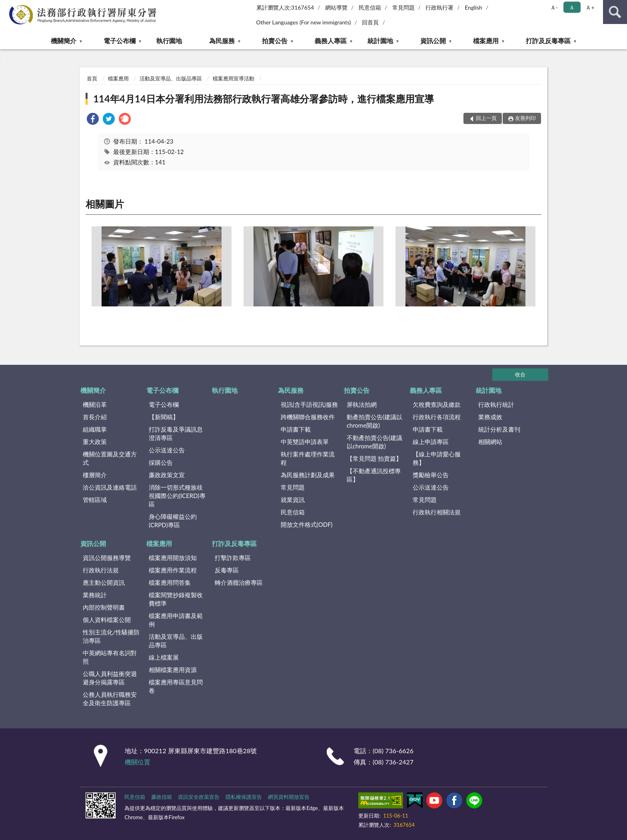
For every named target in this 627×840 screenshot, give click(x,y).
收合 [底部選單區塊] (520, 374)
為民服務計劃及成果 (308, 475)
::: (6, 6)
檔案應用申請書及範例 (176, 620)
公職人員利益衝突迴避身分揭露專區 (110, 678)
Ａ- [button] (554, 7)
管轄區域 (95, 500)
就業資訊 (293, 500)
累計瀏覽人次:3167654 (285, 7)
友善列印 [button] (525, 118)
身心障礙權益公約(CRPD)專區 (173, 521)
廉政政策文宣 (167, 475)
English (473, 7)
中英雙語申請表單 (305, 442)
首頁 (92, 78)
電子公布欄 (120, 41)
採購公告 (161, 462)
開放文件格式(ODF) (307, 524)
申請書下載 (296, 429)
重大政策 (95, 442)
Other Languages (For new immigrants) (304, 22)
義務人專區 (331, 41)
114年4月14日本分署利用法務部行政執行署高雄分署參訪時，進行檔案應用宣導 (264, 99)
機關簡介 (64, 41)
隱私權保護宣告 (244, 797)
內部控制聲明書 (104, 607)
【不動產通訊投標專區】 (374, 475)
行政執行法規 (101, 570)
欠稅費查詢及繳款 (437, 404)
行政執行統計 (496, 404)
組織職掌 (95, 429)
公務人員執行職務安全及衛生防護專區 (110, 699)
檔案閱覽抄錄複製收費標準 (176, 599)
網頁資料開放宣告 (289, 797)
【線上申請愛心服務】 (437, 458)
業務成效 (490, 417)
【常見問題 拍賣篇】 (374, 458)
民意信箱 (370, 7)
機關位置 (138, 762)
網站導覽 (336, 7)
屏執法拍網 (362, 404)
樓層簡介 (95, 475)
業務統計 (95, 595)
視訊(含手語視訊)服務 (309, 404)
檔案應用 (486, 41)
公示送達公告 (167, 450)
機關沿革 (95, 404)
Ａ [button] (572, 7)
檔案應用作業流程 (173, 570)
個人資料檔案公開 (107, 620)
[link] (93, 120)
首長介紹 (95, 417)
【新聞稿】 (164, 417)
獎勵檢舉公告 (431, 475)
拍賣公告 (275, 41)
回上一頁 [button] (486, 118)
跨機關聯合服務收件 (308, 417)
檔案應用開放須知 (173, 558)
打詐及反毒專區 (548, 41)
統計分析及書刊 (499, 429)
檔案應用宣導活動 (234, 78)
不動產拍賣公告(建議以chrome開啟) (374, 442)
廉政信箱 (162, 797)
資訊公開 (433, 41)
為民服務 (222, 41)
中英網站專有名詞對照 (110, 657)
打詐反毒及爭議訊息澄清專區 (176, 433)
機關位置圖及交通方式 (110, 458)
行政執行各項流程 (437, 417)
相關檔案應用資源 (173, 670)
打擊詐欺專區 (233, 558)
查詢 (615, 12)
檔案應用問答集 (170, 582)
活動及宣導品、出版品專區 (171, 78)
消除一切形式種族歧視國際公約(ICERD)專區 (177, 496)
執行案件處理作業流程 (308, 458)
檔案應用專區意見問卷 (176, 686)
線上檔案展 (164, 657)
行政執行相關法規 (437, 512)
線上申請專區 (431, 442)
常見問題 (403, 7)
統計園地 (380, 41)
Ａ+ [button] (590, 7)
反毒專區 (227, 570)
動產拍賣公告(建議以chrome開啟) (374, 421)
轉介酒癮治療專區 (239, 582)
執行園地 (169, 41)
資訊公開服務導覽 (107, 558)
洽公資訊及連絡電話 (110, 487)
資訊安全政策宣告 (199, 797)
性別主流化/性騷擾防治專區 (111, 636)
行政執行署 (439, 7)
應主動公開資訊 (104, 582)
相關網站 (490, 442)
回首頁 (370, 22)
